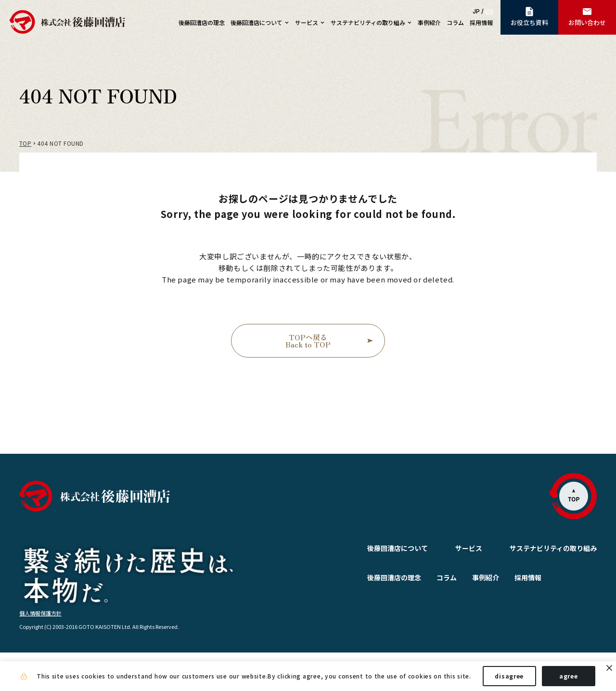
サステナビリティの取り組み (553, 548)
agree (569, 676)
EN (489, 11)
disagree (509, 676)
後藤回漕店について (374, 548)
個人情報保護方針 (40, 651)
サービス (446, 548)
